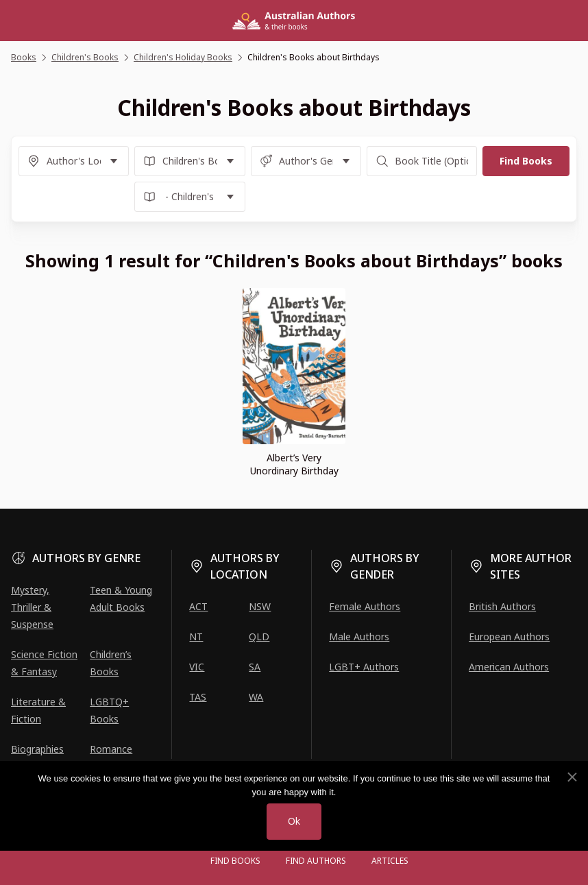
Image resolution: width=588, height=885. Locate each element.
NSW (260, 606)
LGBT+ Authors (364, 667)
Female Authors (365, 606)
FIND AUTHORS (316, 861)
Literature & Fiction (38, 710)
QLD (259, 637)
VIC (197, 667)
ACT (198, 606)
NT (196, 637)
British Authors (502, 606)
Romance (111, 749)
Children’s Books (111, 663)
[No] (572, 777)
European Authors (509, 637)
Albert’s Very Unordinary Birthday (294, 464)
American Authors (509, 667)
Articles (390, 861)
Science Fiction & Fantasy (44, 663)
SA (255, 667)
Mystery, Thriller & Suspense (32, 607)
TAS (198, 697)
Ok (294, 822)
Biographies (37, 749)
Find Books (235, 861)
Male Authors (359, 637)
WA (256, 697)
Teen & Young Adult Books (121, 598)
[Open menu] (184, 861)
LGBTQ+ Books (109, 710)
